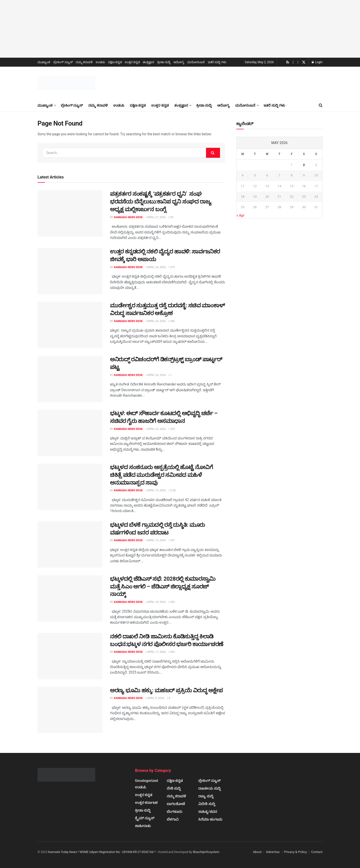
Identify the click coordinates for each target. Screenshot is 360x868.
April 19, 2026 (156, 490)
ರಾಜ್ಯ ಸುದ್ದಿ (206, 796)
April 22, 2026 (156, 429)
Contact (317, 852)
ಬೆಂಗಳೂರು (174, 812)
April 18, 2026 (156, 602)
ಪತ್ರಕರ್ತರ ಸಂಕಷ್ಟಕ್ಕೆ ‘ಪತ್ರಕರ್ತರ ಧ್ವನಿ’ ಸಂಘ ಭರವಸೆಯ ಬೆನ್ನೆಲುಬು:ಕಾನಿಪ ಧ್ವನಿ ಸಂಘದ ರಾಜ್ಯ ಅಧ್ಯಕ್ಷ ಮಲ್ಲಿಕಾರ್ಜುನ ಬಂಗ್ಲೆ (161, 202)
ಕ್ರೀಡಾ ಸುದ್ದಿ (164, 62)
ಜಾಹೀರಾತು (143, 826)
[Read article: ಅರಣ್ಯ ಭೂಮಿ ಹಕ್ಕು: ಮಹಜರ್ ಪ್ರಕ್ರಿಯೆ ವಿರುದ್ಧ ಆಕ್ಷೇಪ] (70, 710)
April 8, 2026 (155, 698)
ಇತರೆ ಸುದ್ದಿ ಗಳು (217, 62)
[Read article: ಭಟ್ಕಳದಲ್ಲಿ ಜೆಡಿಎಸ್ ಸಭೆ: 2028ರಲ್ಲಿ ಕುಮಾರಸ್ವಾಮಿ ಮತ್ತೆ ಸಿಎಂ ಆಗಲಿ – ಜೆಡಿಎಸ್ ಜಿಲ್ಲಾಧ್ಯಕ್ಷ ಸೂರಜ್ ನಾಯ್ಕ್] (70, 598)
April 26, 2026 (156, 267)
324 (172, 429)
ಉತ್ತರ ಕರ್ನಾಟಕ (146, 803)
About (257, 852)
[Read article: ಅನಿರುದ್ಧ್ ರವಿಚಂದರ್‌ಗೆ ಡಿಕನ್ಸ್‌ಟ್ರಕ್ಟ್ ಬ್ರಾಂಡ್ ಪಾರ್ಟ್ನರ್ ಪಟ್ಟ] (70, 379)
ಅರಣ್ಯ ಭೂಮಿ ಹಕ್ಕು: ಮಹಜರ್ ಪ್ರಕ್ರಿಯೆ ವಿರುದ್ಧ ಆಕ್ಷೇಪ (166, 690)
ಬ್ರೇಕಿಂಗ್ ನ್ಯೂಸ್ (63, 62)
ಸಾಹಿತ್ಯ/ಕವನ (207, 812)
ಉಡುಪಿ (100, 62)
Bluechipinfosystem (206, 852)
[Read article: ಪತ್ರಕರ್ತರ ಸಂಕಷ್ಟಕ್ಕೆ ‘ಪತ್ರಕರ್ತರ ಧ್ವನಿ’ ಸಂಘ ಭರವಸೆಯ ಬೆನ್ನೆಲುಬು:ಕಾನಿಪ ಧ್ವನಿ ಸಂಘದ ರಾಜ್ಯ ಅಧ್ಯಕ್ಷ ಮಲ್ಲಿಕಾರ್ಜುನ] (70, 213)
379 (172, 267)
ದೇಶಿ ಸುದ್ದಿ (174, 788)
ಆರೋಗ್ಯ (179, 62)
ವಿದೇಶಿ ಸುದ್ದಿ (207, 804)
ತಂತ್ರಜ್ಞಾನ (148, 62)
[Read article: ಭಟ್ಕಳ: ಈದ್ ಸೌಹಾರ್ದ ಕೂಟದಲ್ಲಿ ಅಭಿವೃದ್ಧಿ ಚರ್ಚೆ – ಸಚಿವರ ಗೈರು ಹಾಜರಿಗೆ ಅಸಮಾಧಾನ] (70, 433)
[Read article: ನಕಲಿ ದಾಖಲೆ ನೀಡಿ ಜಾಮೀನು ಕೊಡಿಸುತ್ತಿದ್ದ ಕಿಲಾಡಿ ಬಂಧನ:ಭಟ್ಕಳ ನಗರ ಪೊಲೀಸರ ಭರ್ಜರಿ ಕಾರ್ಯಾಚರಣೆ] (70, 656)
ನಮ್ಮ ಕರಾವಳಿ (84, 62)
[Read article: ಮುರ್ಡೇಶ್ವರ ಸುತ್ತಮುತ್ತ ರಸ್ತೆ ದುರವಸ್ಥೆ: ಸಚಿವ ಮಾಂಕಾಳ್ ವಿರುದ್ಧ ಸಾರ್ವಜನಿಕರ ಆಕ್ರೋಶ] (70, 325)
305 (172, 602)
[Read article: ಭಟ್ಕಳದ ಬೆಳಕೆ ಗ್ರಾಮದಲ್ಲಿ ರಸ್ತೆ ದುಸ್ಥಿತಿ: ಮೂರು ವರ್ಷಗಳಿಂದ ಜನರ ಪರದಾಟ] (70, 544)
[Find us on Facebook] (298, 62)
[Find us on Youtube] (293, 62)
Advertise (273, 852)
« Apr (240, 215)
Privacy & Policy (295, 852)
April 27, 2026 (156, 217)
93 (171, 217)
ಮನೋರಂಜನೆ (196, 62)
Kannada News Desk (128, 217)
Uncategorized (146, 781)
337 (172, 540)
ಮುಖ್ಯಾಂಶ (44, 62)
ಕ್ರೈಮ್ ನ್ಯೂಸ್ (145, 818)
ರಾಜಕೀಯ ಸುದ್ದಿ (209, 788)
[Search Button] (321, 105)
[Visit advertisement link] (180, 29)
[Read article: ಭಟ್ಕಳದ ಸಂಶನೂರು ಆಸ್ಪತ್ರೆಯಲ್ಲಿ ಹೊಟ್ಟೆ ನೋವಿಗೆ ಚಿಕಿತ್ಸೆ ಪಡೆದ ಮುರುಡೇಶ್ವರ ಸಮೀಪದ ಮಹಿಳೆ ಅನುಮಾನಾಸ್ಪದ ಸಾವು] (70, 487)
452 (172, 652)
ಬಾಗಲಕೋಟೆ (176, 804)
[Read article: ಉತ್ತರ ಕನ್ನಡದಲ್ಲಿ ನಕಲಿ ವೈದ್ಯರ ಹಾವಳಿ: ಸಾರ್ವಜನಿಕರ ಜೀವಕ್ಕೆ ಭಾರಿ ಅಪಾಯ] (70, 271)
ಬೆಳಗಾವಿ (173, 819)
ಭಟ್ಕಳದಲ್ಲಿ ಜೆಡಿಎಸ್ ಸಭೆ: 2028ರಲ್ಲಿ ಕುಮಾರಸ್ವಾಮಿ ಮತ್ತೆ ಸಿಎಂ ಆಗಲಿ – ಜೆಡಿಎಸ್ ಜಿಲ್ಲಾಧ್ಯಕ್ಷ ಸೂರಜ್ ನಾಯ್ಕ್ (163, 587)
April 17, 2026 (156, 652)
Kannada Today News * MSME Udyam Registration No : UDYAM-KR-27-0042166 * (102, 852)
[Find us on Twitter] (304, 62)
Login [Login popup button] (317, 62)
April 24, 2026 (156, 375)
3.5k (172, 490)
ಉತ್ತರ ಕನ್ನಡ (132, 62)
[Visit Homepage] (66, 83)
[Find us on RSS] (288, 62)
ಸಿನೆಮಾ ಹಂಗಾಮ (210, 819)
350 (172, 321)
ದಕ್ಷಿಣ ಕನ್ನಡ (115, 62)
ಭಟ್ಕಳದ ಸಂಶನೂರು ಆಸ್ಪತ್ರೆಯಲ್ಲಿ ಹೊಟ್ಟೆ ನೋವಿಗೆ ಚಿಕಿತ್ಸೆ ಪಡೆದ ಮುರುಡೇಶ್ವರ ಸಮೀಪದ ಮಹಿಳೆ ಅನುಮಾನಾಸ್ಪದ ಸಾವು (161, 475)
